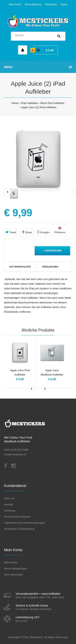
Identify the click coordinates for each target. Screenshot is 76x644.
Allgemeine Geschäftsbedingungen (25, 523)
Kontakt (9, 504)
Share (27, 232)
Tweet (11, 232)
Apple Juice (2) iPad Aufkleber (39, 107)
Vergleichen (50, 267)
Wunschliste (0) (33, 4)
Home (15, 103)
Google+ (44, 232)
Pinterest (60, 230)
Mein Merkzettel (13, 575)
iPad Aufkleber (29, 103)
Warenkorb (51, 4)
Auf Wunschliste (20, 267)
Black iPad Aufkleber (52, 103)
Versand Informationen (17, 517)
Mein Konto (15, 4)
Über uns (9, 498)
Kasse (64, 4)
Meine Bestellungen (16, 569)
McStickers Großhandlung (19, 529)
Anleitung (10, 511)
